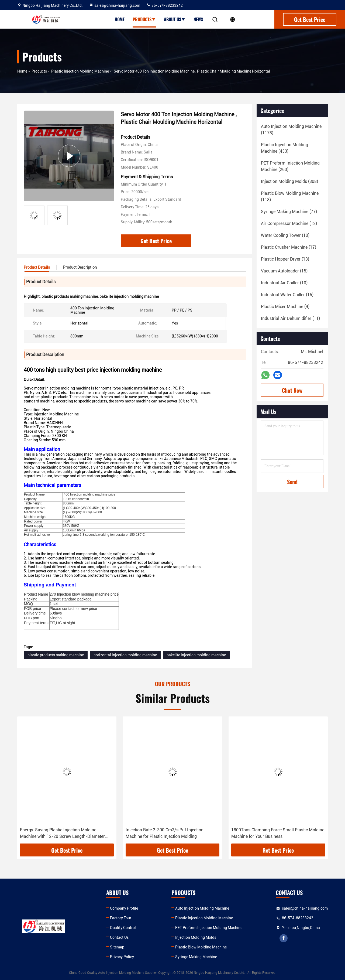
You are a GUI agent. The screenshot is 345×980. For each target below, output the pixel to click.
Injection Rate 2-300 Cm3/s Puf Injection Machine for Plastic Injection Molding (165, 833)
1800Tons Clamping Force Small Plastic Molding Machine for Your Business (278, 833)
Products (144, 19)
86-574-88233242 (165, 5)
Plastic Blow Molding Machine (201, 947)
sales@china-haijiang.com (115, 5)
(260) (290, 166)
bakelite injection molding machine (196, 655)
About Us (175, 19)
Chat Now (292, 390)
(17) (289, 247)
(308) (289, 181)
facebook (284, 938)
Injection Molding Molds (196, 937)
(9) (285, 307)
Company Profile (124, 908)
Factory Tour (121, 918)
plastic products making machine (56, 655)
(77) (289, 212)
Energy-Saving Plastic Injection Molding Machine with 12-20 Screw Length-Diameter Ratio (62, 834)
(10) (285, 235)
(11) (290, 318)
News (198, 19)
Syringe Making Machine (196, 957)
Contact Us (119, 937)
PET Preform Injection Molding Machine (209, 928)
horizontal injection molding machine (125, 655)
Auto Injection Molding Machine (202, 908)
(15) (284, 271)
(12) (289, 223)
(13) (285, 259)
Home (120, 19)
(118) (290, 197)
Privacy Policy (122, 957)
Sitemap (117, 947)
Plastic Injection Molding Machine (80, 71)
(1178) (291, 130)
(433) (284, 148)
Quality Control (123, 928)
